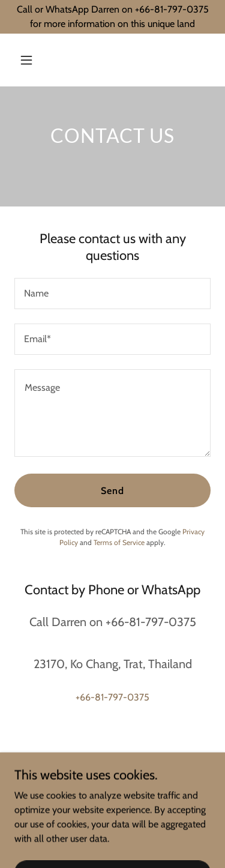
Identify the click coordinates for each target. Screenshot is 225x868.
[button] (37, 60)
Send (112, 491)
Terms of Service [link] (119, 542)
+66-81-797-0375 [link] (112, 697)
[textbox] (112, 294)
